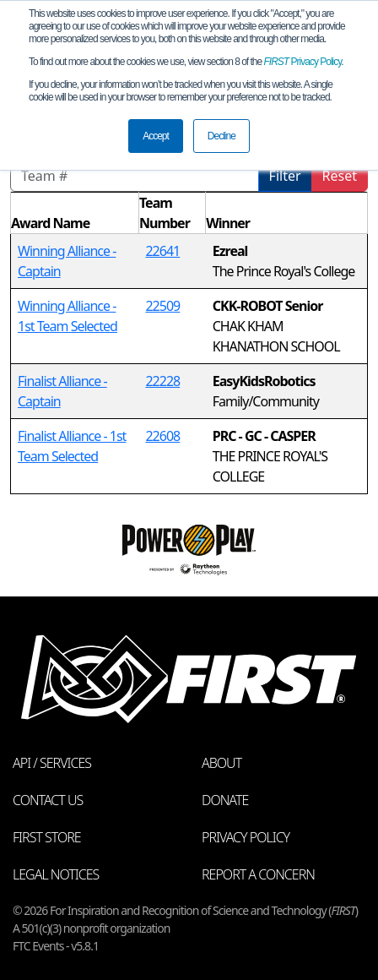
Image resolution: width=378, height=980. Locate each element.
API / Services (52, 763)
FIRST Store (47, 837)
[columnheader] (75, 213)
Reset (340, 176)
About (221, 763)
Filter (285, 176)
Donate (225, 800)
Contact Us (48, 800)
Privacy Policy (303, 62)
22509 (162, 306)
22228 (162, 381)
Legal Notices (56, 874)
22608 (162, 436)
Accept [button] (156, 136)
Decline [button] (221, 136)
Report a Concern (258, 874)
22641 (162, 251)
